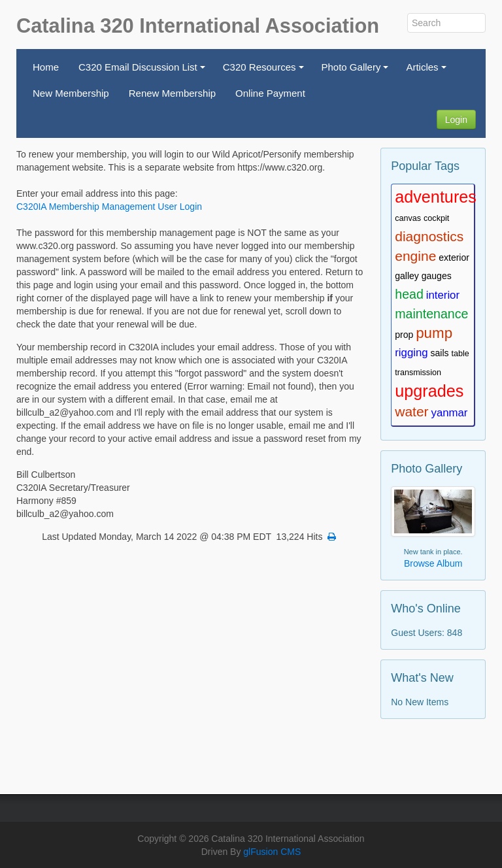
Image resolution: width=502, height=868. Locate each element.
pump (434, 333)
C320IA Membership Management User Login (109, 207)
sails (440, 353)
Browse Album (433, 563)
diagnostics (429, 236)
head (409, 294)
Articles (428, 71)
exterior (454, 258)
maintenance (431, 314)
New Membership (71, 93)
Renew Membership (172, 93)
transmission (418, 373)
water (411, 411)
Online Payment (270, 93)
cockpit (436, 218)
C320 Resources (265, 71)
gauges (437, 276)
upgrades (429, 391)
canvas (408, 218)
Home (46, 67)
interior (443, 295)
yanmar (450, 413)
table (460, 354)
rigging (411, 353)
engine (415, 256)
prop (404, 335)
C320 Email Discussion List (143, 71)
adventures (436, 197)
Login (456, 120)
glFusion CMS (272, 852)
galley (407, 276)
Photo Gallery (357, 71)
